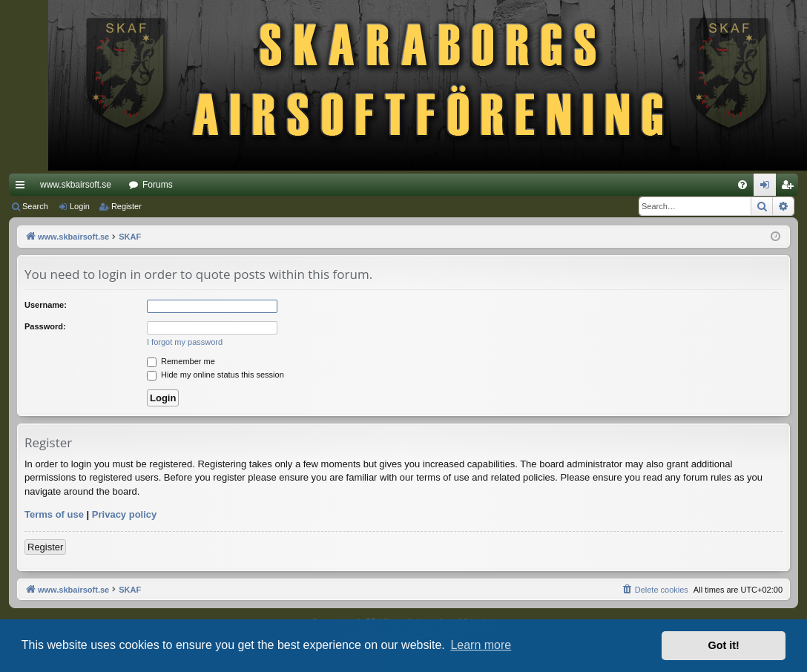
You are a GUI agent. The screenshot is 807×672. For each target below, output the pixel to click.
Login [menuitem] (768, 188)
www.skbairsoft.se (76, 185)
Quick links (23, 188)
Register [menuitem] (790, 188)
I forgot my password (185, 342)
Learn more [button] (481, 645)
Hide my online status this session (215, 375)
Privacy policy (124, 514)
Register (126, 206)
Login (80, 206)
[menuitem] (742, 185)
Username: (46, 305)
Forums (158, 185)
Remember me (181, 361)
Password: (45, 326)
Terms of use (54, 514)
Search (35, 206)
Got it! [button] (724, 645)
